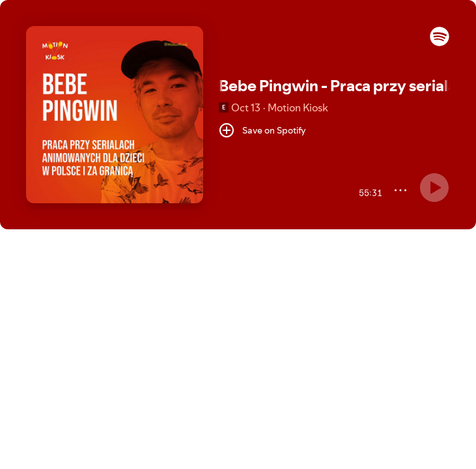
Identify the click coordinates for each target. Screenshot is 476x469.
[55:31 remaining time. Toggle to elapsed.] (369, 193)
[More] (400, 190)
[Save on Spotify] (262, 130)
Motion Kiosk (298, 107)
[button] (440, 43)
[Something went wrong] (434, 188)
